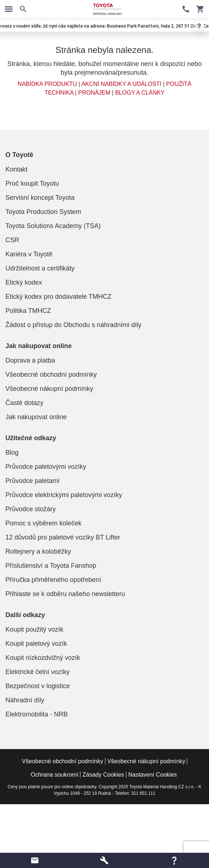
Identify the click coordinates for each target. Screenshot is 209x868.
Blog (12, 452)
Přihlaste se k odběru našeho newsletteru (65, 594)
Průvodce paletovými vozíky (46, 467)
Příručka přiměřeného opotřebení (53, 580)
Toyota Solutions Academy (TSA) (53, 226)
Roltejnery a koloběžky (38, 551)
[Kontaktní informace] (186, 9)
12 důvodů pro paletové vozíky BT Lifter (63, 537)
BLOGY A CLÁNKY (140, 93)
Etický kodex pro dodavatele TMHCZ (58, 297)
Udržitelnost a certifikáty (40, 268)
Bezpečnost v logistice (38, 686)
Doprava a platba (30, 360)
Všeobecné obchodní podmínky (51, 375)
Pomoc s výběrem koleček (43, 523)
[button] (35, 860)
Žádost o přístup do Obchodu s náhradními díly (73, 325)
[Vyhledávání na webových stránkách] (23, 9)
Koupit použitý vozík (34, 629)
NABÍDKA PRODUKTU (47, 84)
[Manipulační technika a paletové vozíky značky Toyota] (107, 9)
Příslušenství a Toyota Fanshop (51, 566)
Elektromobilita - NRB (37, 714)
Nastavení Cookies (152, 775)
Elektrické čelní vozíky (37, 672)
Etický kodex (24, 282)
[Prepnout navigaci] (9, 9)
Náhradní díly (25, 700)
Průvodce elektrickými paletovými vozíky (64, 495)
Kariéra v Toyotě (29, 254)
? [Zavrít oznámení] (199, 26)
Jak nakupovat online (36, 417)
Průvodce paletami (32, 481)
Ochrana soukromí (55, 775)
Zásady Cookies (103, 775)
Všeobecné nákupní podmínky (49, 389)
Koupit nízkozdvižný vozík (43, 658)
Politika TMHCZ (28, 311)
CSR (12, 240)
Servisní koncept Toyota (40, 198)
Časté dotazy (24, 403)
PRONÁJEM (94, 93)
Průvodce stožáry (31, 509)
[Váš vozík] (200, 9)
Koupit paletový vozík (36, 644)
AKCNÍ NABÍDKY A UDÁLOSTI (122, 84)
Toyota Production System (43, 212)
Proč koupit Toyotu (32, 183)
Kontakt (16, 169)
